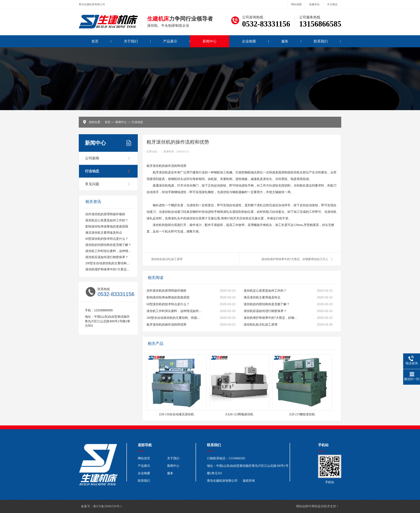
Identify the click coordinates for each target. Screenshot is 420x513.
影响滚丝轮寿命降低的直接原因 (107, 227)
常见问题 (92, 184)
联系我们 (321, 41)
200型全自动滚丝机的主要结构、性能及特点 (115, 263)
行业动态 (137, 122)
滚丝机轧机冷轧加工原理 (167, 259)
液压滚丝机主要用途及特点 (104, 233)
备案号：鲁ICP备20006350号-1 (101, 506)
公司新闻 (92, 158)
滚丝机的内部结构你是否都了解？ (108, 245)
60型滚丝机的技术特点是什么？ (107, 239)
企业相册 (249, 41)
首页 (95, 41)
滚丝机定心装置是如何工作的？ (107, 220)
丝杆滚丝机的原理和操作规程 (105, 214)
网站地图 (296, 4)
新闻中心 (210, 41)
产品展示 (170, 41)
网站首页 (144, 458)
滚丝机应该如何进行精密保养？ (107, 257)
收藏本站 (314, 4)
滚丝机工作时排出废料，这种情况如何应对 (114, 251)
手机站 (323, 445)
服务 (285, 41)
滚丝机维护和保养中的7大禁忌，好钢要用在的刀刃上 (121, 269)
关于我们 (131, 41)
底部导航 (145, 445)
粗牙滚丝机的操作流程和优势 (166, 325)
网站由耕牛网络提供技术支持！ (318, 506)
